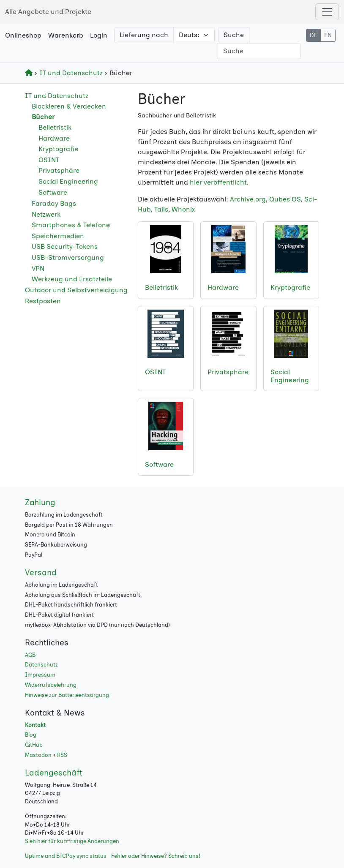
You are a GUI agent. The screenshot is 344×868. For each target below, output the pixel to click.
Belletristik (55, 127)
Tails (161, 209)
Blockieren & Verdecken (69, 106)
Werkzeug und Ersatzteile (72, 279)
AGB (30, 655)
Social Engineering (68, 181)
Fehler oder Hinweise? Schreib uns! (156, 856)
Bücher (43, 117)
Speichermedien (58, 236)
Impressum (40, 675)
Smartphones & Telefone (71, 225)
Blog (31, 735)
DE (313, 35)
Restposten (43, 301)
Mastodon (38, 755)
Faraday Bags (54, 203)
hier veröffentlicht (218, 182)
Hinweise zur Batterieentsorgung (67, 695)
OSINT (49, 160)
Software (53, 192)
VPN (38, 268)
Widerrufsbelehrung (51, 685)
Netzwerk (46, 214)
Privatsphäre (59, 170)
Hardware (54, 138)
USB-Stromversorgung (68, 257)
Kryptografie (58, 149)
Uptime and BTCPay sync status (66, 856)
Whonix (183, 209)
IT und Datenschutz (69, 73)
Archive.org (248, 199)
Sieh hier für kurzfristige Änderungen (72, 841)
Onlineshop (23, 35)
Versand (41, 573)
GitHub (34, 745)
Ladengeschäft (54, 773)
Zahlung (40, 502)
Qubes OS (285, 199)
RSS (62, 755)
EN (328, 35)
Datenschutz (41, 665)
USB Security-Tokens (65, 246)
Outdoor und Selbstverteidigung (76, 290)
